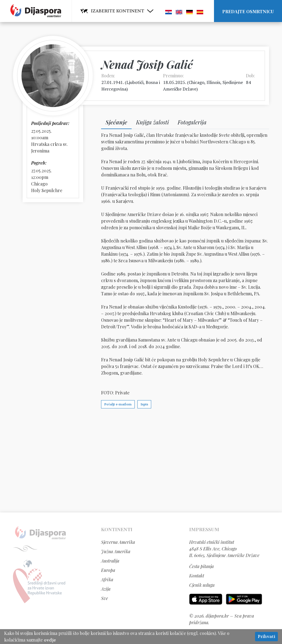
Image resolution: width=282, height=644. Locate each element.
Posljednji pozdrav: (50, 123)
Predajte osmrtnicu (248, 11)
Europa (108, 570)
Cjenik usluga (202, 585)
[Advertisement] (141, 460)
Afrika (107, 579)
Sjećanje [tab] (116, 122)
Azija (106, 589)
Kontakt (197, 576)
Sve (105, 598)
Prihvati (266, 636)
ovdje (50, 640)
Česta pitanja (201, 566)
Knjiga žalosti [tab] (152, 122)
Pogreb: (39, 163)
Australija (110, 561)
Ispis (144, 404)
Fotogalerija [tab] (192, 122)
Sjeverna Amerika (118, 542)
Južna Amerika (116, 551)
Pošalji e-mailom (118, 404)
